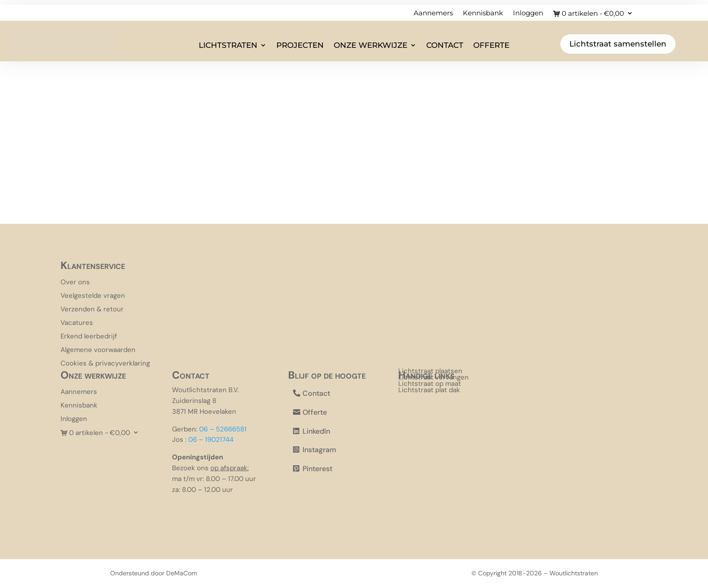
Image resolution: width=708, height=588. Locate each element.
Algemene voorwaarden (98, 350)
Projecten (300, 45)
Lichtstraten (228, 45)
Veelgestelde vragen (93, 296)
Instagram (319, 450)
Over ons (75, 283)
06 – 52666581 (223, 429)
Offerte (491, 45)
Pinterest (317, 469)
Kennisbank (483, 14)
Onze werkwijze (370, 45)
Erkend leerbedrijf (89, 337)
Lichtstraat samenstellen (618, 44)
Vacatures (77, 323)
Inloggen (528, 14)
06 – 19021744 (211, 440)
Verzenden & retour (92, 310)
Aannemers (433, 14)
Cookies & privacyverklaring (105, 364)
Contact (445, 45)
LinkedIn (316, 431)
